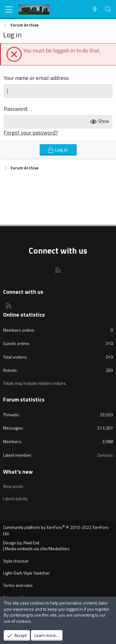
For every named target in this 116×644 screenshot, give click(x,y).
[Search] (108, 9)
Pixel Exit (31, 543)
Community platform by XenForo (56, 530)
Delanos (105, 455)
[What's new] (95, 9)
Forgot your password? (31, 133)
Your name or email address (36, 78)
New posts (13, 486)
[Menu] (9, 10)
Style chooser (16, 561)
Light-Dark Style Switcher (26, 573)
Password (15, 109)
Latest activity (15, 499)
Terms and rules (18, 585)
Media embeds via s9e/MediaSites (37, 548)
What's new (18, 472)
